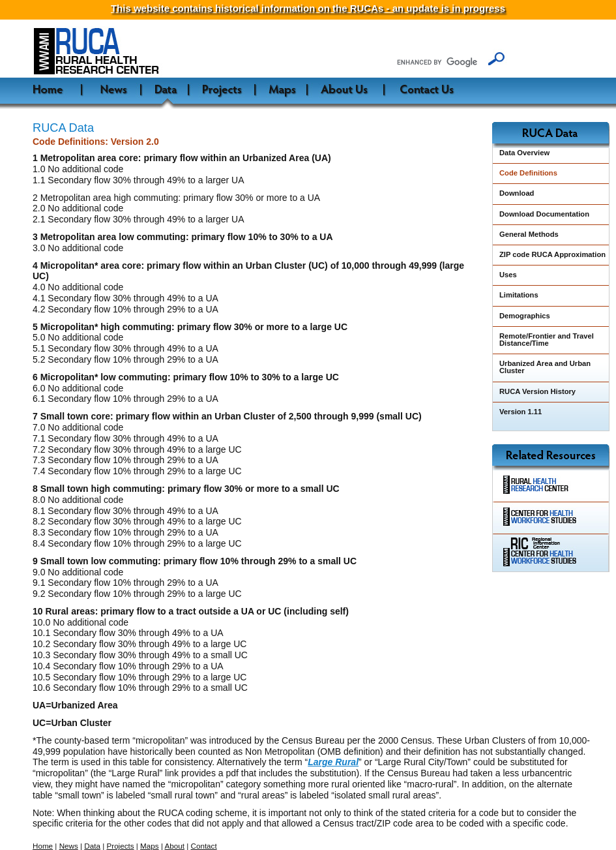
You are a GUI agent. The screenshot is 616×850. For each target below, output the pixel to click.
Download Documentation (544, 214)
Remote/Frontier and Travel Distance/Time (547, 340)
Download (517, 193)
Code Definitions (528, 173)
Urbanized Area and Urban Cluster (545, 367)
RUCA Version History (537, 391)
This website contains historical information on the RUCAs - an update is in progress (308, 8)
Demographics (525, 316)
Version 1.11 (521, 412)
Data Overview (524, 153)
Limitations (519, 295)
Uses (508, 275)
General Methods (529, 234)
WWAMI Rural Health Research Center (133, 52)
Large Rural (333, 762)
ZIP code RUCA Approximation (552, 254)
